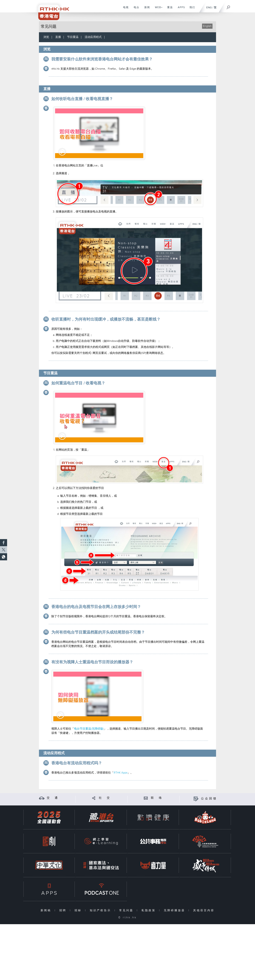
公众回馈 (209, 799)
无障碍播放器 (175, 910)
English (207, 26)
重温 (169, 9)
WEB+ (158, 9)
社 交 (105, 798)
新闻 (146, 9)
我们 (191, 9)
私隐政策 (149, 910)
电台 (135, 9)
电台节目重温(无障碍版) (89, 729)
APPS (180, 9)
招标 (79, 910)
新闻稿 (47, 910)
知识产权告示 (101, 910)
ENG (209, 8)
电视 (125, 9)
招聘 (64, 910)
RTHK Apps (121, 773)
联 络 (157, 798)
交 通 (53, 798)
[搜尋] (228, 6)
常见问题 (127, 910)
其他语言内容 (204, 910)
